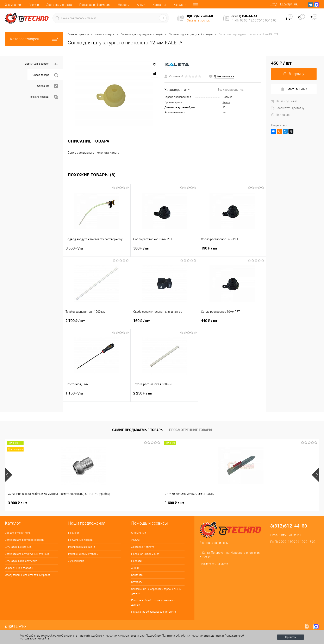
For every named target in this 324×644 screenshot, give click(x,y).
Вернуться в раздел (41, 64)
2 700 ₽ (97, 323)
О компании (13, 5)
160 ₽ (164, 323)
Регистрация (289, 4)
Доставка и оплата (59, 5)
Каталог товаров (34, 39)
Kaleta (226, 102)
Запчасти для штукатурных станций (27, 554)
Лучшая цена (76, 561)
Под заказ (280, 115)
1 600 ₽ (80, 503)
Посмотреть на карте (214, 564)
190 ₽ (232, 251)
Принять (291, 637)
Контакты (159, 5)
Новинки (73, 533)
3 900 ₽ (17, 503)
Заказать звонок (198, 20)
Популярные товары (81, 540)
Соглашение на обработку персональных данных (156, 591)
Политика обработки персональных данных (153, 602)
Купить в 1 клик (294, 89)
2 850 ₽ (269, 503)
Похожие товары (43, 97)
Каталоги (180, 5)
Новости (124, 5)
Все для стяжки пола (18, 533)
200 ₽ (142, 503)
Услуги (34, 5)
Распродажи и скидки (82, 547)
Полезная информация (95, 5)
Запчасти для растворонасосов (24, 540)
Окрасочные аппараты (19, 568)
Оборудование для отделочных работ (28, 575)
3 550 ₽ (97, 251)
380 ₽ (164, 251)
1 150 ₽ (97, 396)
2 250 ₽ (164, 396)
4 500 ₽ (206, 503)
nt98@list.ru (291, 535)
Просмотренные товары (191, 430)
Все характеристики (231, 90)
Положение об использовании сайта (154, 612)
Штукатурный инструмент (21, 561)
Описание (48, 86)
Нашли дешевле (284, 101)
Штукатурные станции (19, 547)
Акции (141, 5)
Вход (274, 4)
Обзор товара (45, 75)
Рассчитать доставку (288, 108)
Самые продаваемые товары (138, 430)
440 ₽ (232, 323)
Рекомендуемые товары (83, 554)
